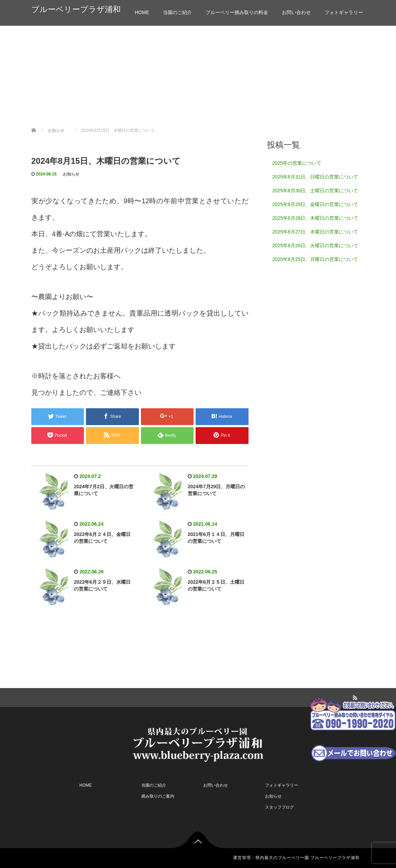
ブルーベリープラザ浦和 (76, 9)
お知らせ (71, 174)
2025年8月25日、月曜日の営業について (315, 259)
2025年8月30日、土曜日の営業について (315, 191)
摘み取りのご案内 (158, 796)
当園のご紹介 (177, 12)
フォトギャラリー (344, 12)
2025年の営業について (297, 163)
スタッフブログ (279, 807)
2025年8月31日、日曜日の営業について (315, 177)
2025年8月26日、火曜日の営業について (315, 245)
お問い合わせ (296, 12)
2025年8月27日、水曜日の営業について (315, 232)
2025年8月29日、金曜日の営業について (315, 204)
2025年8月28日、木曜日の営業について (315, 218)
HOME (142, 12)
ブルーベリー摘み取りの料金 (237, 12)
